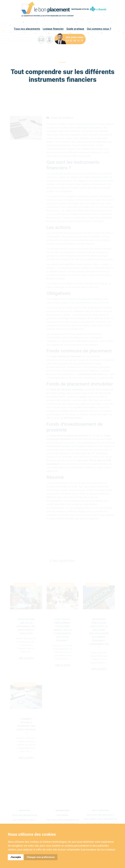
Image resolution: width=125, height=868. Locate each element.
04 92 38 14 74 (74, 41)
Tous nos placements (27, 29)
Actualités (62, 815)
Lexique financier (53, 29)
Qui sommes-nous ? (99, 29)
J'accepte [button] (16, 857)
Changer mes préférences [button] (41, 857)
